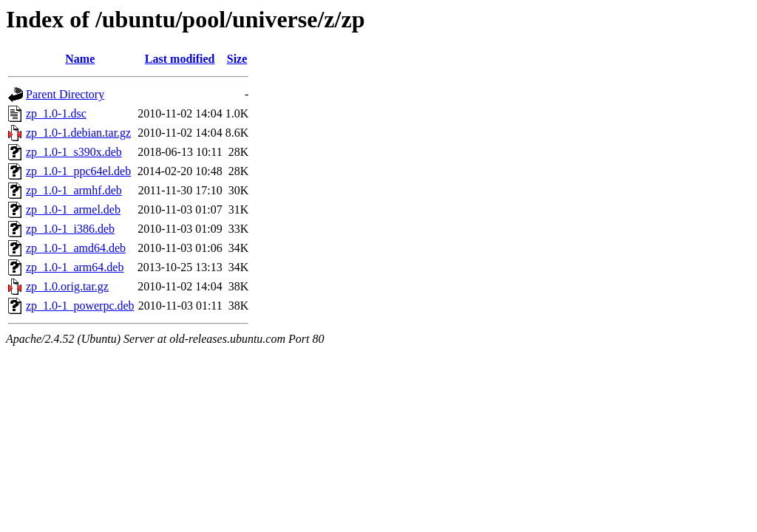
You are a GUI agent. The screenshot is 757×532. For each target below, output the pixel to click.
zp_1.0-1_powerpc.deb (80, 306)
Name (80, 59)
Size (237, 59)
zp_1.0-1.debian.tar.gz (78, 133)
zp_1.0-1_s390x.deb (74, 152)
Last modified (180, 59)
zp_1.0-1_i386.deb (70, 229)
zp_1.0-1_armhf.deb (74, 190)
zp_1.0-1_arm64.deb (75, 267)
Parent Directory (65, 94)
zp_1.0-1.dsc (56, 113)
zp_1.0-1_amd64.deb (76, 248)
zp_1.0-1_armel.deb (73, 209)
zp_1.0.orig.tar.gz (67, 286)
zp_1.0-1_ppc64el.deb (78, 171)
